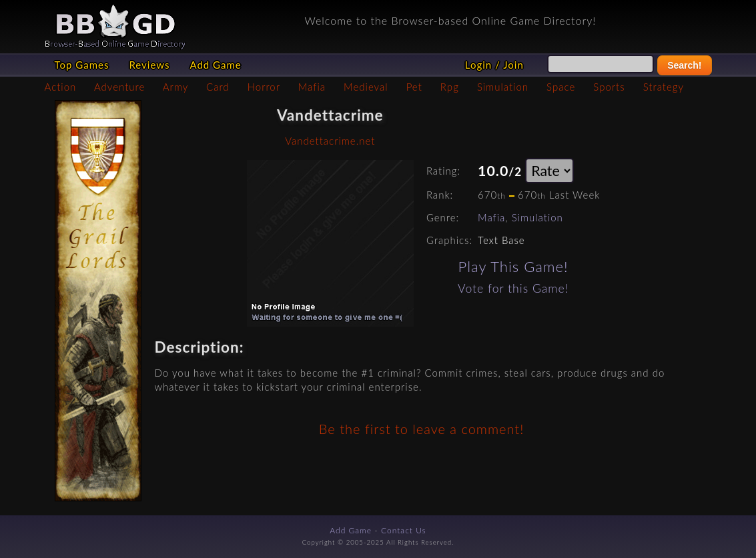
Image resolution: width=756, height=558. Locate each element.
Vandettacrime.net (330, 141)
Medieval (366, 87)
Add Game (215, 65)
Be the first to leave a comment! (421, 429)
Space (561, 87)
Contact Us (404, 530)
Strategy (664, 87)
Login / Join (494, 65)
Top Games (82, 65)
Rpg (450, 87)
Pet (414, 87)
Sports (609, 87)
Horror (264, 87)
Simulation (503, 87)
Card (218, 87)
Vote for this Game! (513, 288)
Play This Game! (513, 266)
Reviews (149, 65)
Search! (684, 65)
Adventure (119, 87)
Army (175, 87)
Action (61, 87)
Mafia (312, 87)
